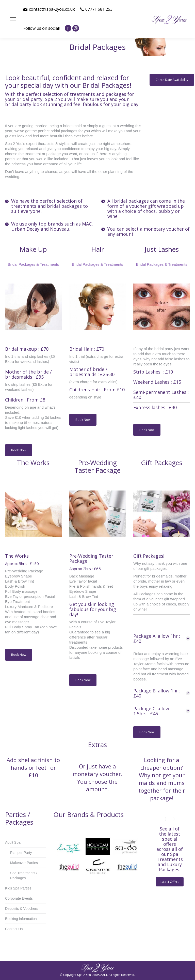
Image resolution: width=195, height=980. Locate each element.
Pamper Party (21, 853)
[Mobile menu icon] (13, 19)
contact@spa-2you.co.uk (49, 9)
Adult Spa (13, 842)
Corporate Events (19, 898)
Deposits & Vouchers (22, 909)
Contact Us (14, 929)
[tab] (162, 639)
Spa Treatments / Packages (24, 875)
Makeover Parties (24, 863)
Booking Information (21, 919)
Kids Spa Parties (18, 888)
